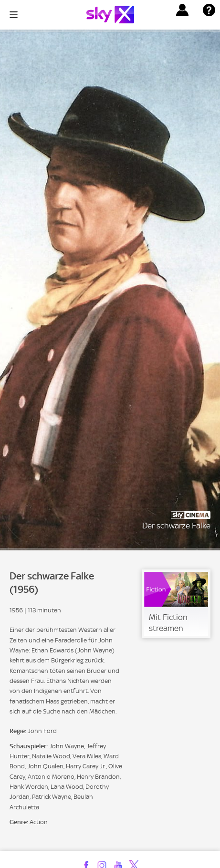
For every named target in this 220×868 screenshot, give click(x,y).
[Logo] (110, 15)
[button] (182, 10)
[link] (176, 604)
